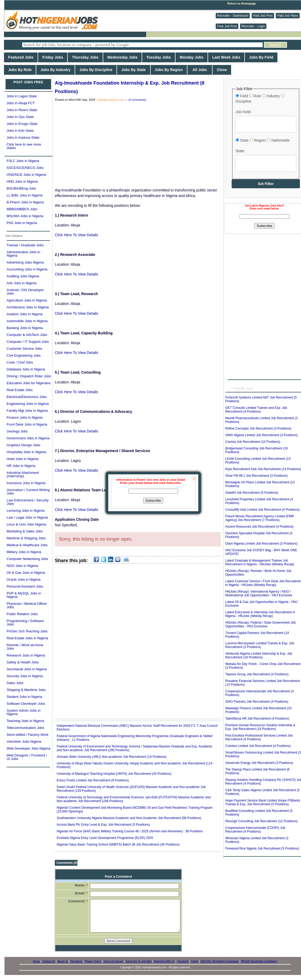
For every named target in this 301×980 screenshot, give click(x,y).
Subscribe (153, 500)
